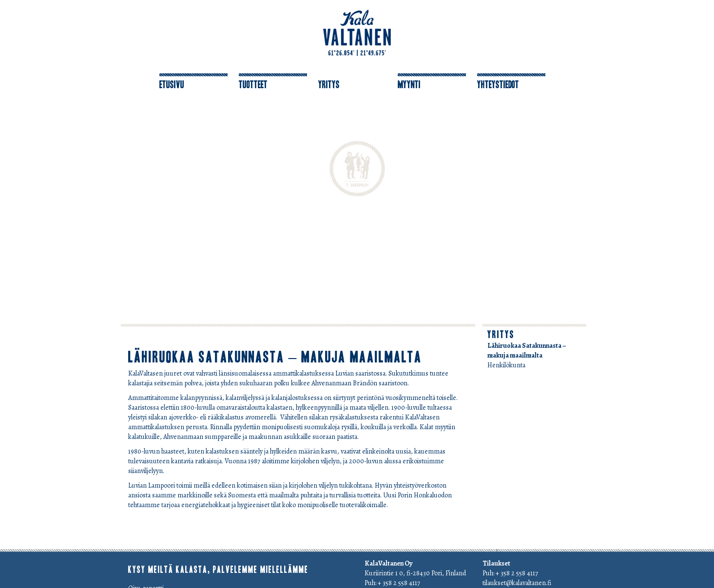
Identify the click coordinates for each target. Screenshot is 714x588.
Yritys (329, 85)
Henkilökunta (506, 365)
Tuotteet (253, 85)
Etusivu (172, 85)
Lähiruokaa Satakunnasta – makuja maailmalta (275, 357)
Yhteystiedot (498, 85)
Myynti (409, 85)
